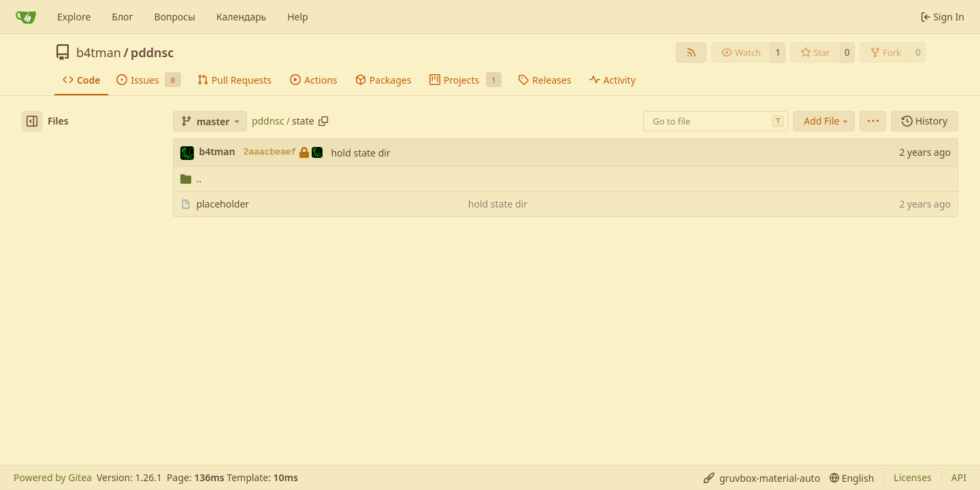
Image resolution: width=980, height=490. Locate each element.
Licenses (913, 477)
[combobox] (716, 121)
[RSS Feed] (691, 52)
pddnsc (152, 52)
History (925, 121)
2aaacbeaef (283, 152)
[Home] (26, 17)
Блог (122, 17)
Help (298, 17)
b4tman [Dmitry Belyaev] (217, 151)
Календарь (241, 17)
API (959, 477)
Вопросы (175, 17)
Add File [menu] (827, 121)
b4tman (99, 52)
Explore (74, 17)
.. (191, 179)
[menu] (873, 121)
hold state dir (360, 153)
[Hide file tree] (32, 121)
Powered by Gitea (53, 477)
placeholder (223, 204)
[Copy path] (323, 121)
